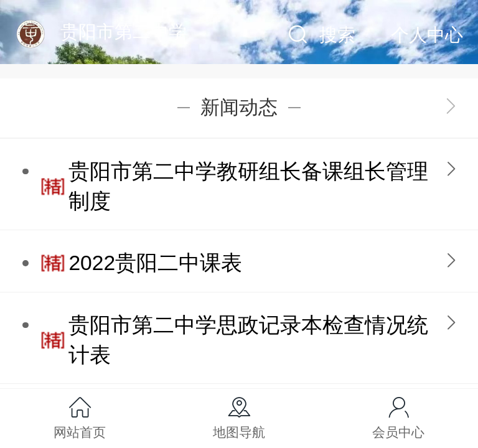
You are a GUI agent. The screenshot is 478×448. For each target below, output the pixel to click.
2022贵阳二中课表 (155, 263)
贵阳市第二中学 (124, 32)
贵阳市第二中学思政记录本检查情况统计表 (248, 340)
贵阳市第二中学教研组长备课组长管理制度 (248, 186)
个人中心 (427, 35)
